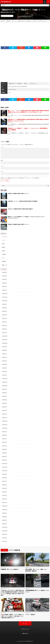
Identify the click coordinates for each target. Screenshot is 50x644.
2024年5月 (4, 361)
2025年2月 (4, 329)
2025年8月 (4, 308)
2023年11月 (5, 382)
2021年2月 (4, 499)
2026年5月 (4, 276)
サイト (2, 172)
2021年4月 (4, 492)
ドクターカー (5, 237)
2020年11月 (5, 510)
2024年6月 (4, 357)
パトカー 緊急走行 (30, 614)
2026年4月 (4, 279)
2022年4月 (4, 449)
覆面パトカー (5, 265)
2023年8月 (4, 393)
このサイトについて (25, 629)
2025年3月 (4, 326)
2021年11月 (5, 467)
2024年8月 (4, 350)
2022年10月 (5, 428)
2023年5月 (4, 403)
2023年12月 (5, 379)
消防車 (3, 251)
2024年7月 (4, 354)
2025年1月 (4, 333)
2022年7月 (4, 439)
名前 (2, 160)
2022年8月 (4, 435)
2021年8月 (4, 478)
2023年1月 (4, 418)
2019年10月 (5, 531)
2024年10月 (5, 343)
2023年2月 (4, 414)
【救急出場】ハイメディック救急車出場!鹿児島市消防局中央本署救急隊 (23, 201)
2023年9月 (4, 389)
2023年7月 (4, 396)
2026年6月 (4, 272)
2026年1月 (4, 290)
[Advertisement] (25, 33)
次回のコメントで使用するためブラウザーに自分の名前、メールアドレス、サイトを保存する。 (20, 178)
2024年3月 (4, 368)
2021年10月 (5, 471)
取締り (3, 244)
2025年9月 (4, 304)
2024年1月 (4, 375)
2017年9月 (4, 538)
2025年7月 (4, 311)
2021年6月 (4, 485)
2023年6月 (4, 400)
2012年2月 (4, 541)
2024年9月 (4, 347)
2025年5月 (4, 318)
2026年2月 (4, 287)
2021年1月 (4, 503)
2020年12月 (5, 506)
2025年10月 (5, 301)
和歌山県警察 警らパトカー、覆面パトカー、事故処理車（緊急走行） (37, 570)
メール (2, 166)
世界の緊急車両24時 (29, 641)
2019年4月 (4, 534)
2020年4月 (4, 520)
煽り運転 (4, 254)
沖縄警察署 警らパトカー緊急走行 (9, 569)
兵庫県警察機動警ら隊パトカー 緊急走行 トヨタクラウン (37, 591)
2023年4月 (4, 407)
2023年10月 (5, 386)
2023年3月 (4, 410)
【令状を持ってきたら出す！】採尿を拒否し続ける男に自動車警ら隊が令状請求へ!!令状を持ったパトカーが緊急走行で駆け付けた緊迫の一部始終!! (13, 593)
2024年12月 (5, 336)
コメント (3, 147)
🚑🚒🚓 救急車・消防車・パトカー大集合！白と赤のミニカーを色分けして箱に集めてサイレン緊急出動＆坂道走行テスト (12, 616)
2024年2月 (4, 371)
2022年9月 (4, 432)
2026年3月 (4, 283)
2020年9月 (4, 513)
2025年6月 (4, 315)
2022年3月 (4, 453)
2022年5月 (4, 446)
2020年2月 (4, 524)
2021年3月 (4, 495)
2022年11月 (5, 425)
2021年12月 (5, 464)
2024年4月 (4, 364)
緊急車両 (4, 261)
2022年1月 (4, 460)
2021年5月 (4, 488)
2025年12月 (5, 294)
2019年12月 (5, 527)
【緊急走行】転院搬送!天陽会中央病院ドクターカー (18, 193)
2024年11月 (5, 340)
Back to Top (25, 624)
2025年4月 (4, 322)
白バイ (3, 258)
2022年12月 (5, 421)
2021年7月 (4, 481)
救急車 (3, 247)
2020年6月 (4, 517)
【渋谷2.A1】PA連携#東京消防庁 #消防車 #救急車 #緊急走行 (20, 209)
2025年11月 (5, 297)
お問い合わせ (25, 633)
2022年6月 (4, 442)
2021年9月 (4, 474)
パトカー (10, 16)
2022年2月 (4, 456)
